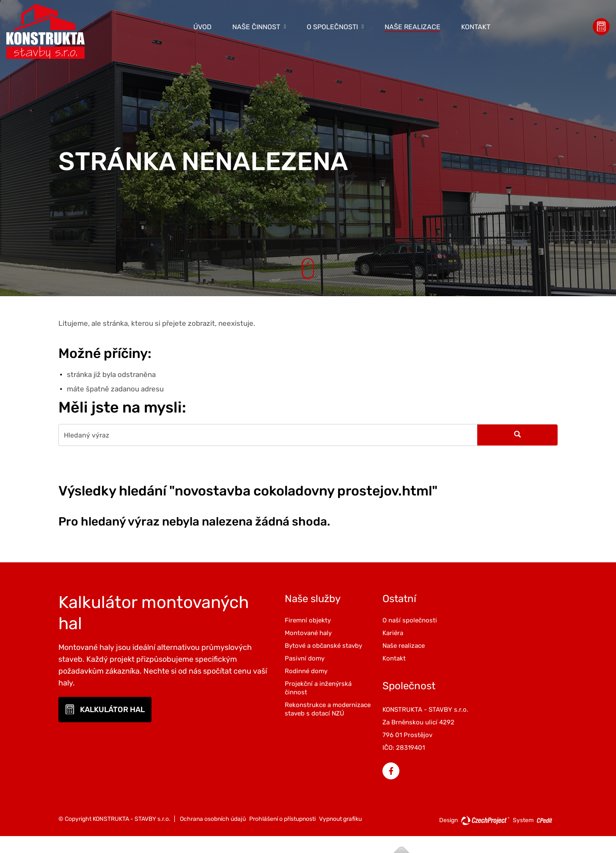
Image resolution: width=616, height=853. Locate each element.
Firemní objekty (335, 620)
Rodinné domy (334, 679)
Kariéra (407, 633)
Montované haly (336, 633)
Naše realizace (412, 26)
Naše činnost (256, 26)
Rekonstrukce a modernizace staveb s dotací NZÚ (345, 721)
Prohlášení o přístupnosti (282, 769)
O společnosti (332, 26)
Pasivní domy (332, 666)
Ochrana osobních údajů (213, 769)
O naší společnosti (424, 620)
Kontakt (476, 26)
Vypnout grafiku (340, 769)
